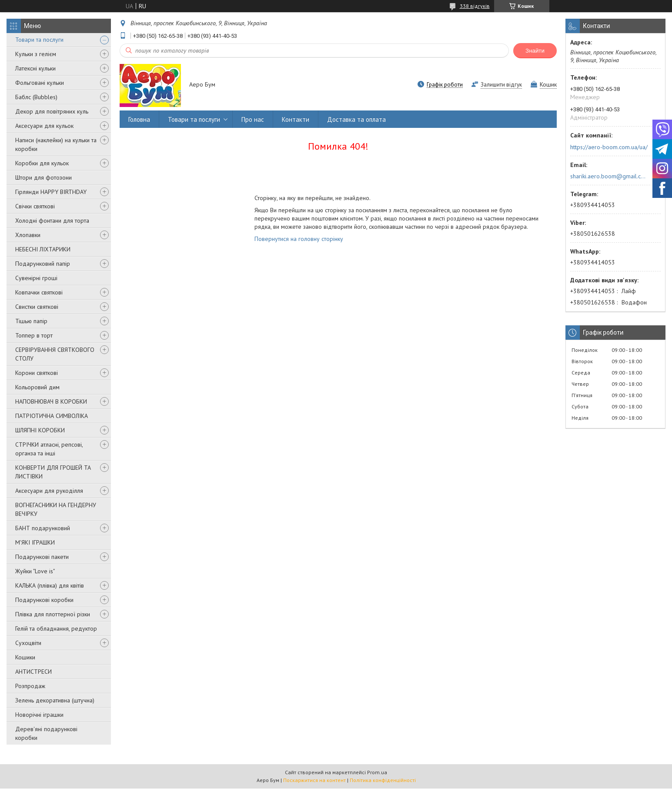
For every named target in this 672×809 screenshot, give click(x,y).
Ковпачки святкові (39, 292)
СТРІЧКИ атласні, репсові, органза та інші (49, 449)
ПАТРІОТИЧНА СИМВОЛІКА (52, 416)
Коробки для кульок (42, 163)
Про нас (253, 119)
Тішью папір (31, 321)
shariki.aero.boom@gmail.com (608, 176)
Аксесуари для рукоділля (49, 491)
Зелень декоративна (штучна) (55, 700)
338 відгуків (475, 6)
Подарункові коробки (44, 600)
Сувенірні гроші (36, 278)
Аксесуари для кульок (44, 126)
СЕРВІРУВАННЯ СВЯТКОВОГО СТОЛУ (55, 354)
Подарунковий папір (43, 264)
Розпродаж (30, 686)
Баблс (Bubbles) (36, 97)
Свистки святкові (37, 307)
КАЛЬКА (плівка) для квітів (50, 585)
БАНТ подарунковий (43, 528)
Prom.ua (377, 772)
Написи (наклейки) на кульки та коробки (56, 144)
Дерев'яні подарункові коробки (46, 733)
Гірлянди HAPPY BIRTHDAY (51, 192)
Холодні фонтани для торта (52, 221)
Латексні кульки (35, 68)
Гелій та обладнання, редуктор (56, 628)
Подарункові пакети (42, 557)
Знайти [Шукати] (535, 51)
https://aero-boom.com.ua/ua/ (609, 147)
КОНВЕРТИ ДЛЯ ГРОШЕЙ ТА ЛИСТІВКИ (53, 472)
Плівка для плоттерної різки (53, 614)
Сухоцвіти (28, 643)
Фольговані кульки (40, 83)
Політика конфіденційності (383, 780)
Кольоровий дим (37, 387)
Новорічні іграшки (39, 715)
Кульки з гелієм (36, 54)
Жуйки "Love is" (35, 571)
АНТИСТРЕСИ (33, 672)
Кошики (25, 657)
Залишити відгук (501, 85)
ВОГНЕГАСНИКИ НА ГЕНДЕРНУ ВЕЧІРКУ (56, 509)
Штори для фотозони (43, 177)
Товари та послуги (39, 40)
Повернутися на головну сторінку (299, 239)
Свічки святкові (35, 206)
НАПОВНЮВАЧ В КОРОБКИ (51, 401)
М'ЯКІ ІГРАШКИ (35, 542)
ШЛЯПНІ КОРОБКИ (40, 430)
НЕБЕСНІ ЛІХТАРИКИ (43, 249)
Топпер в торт (34, 335)
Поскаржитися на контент (314, 780)
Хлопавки (28, 235)
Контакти (296, 119)
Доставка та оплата (356, 119)
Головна (139, 119)
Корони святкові (37, 373)
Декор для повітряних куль (52, 111)
